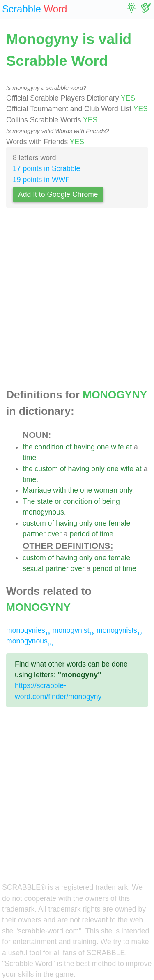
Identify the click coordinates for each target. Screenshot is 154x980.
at (129, 447)
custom (46, 469)
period (79, 534)
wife (117, 447)
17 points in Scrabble (46, 168)
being (111, 501)
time (29, 458)
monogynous (43, 512)
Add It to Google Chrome (58, 194)
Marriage (37, 490)
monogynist (74, 630)
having (84, 447)
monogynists (120, 630)
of (69, 447)
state (45, 501)
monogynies (28, 630)
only (98, 469)
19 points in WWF (41, 180)
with (59, 490)
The (29, 501)
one (103, 447)
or (58, 501)
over (55, 534)
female (119, 523)
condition (49, 447)
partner (34, 534)
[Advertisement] (77, 301)
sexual (33, 568)
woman (106, 490)
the (28, 447)
